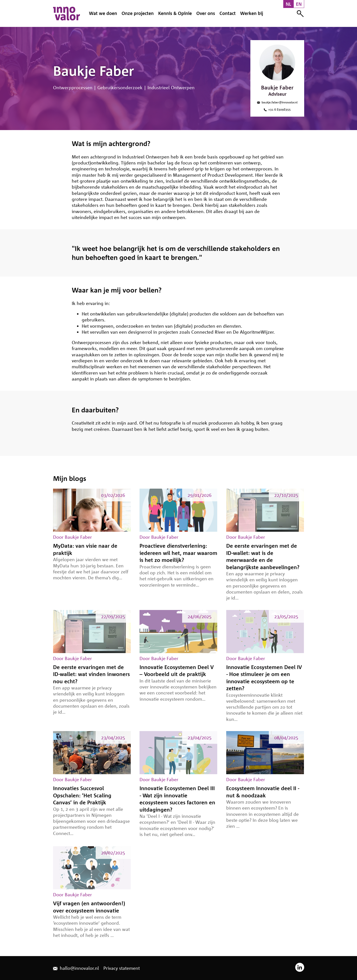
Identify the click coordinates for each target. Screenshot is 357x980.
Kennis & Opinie (175, 13)
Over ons (206, 13)
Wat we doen (103, 13)
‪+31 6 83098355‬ (277, 110)
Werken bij (252, 13)
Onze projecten (138, 13)
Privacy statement (122, 968)
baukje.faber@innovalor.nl (277, 102)
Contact (228, 13)
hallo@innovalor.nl (76, 968)
